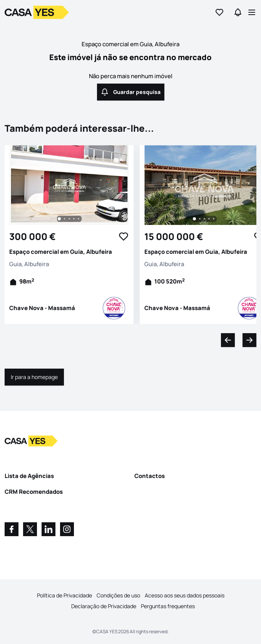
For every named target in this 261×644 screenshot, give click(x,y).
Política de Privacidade (64, 595)
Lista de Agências (29, 476)
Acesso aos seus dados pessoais (185, 595)
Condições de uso (118, 595)
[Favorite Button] (124, 236)
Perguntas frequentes (168, 606)
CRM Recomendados (34, 492)
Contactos (150, 476)
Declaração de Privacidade (104, 606)
